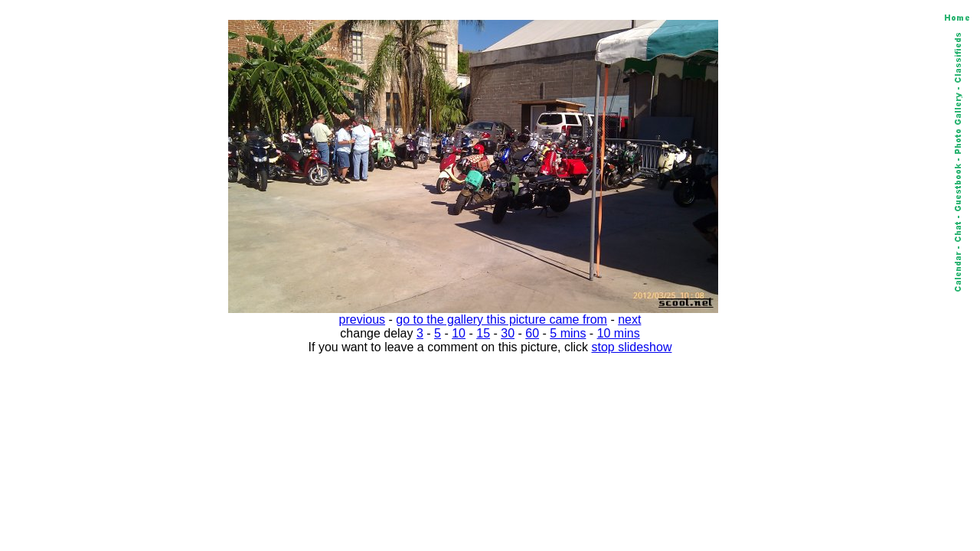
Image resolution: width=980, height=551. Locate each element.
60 (532, 333)
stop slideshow (632, 347)
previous (362, 320)
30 (508, 333)
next (629, 320)
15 (483, 333)
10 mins (619, 333)
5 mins (568, 333)
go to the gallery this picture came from (501, 320)
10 (459, 333)
